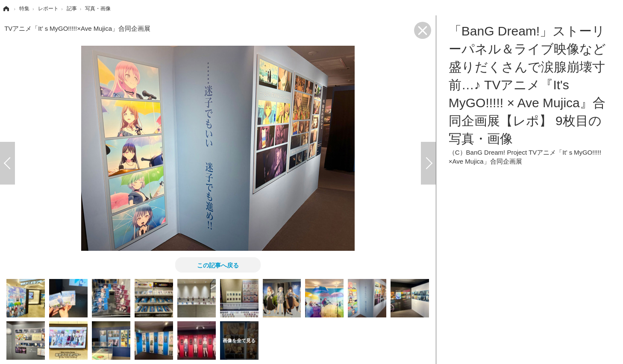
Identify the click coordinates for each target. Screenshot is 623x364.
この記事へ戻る (218, 265)
